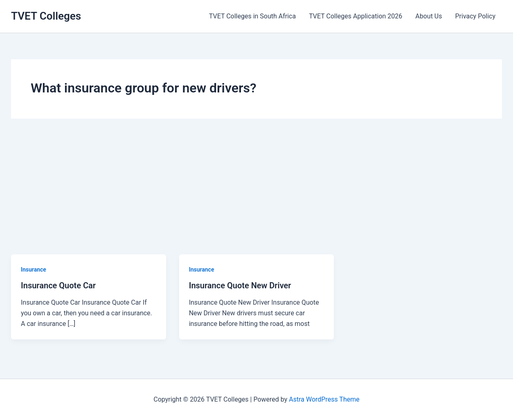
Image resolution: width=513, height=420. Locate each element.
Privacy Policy (476, 16)
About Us (429, 16)
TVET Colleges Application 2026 (355, 16)
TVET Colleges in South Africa (252, 16)
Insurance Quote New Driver (240, 285)
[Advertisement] (256, 193)
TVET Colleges (46, 16)
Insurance (34, 270)
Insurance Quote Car (58, 285)
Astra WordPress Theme (324, 399)
